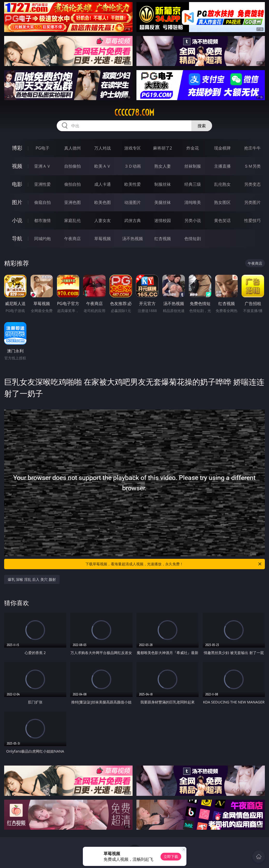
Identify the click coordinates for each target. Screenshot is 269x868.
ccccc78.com (134, 113)
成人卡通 (103, 184)
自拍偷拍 (72, 166)
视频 (17, 166)
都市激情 (42, 220)
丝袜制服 (193, 166)
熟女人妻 (163, 166)
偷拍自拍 (72, 184)
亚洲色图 (72, 202)
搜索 (202, 126)
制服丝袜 (163, 184)
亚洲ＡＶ (42, 166)
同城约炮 (42, 239)
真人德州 (72, 148)
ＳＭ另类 (252, 166)
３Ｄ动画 (133, 166)
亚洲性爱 (42, 184)
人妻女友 (103, 220)
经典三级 (193, 184)
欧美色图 (103, 202)
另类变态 (252, 184)
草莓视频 (103, 239)
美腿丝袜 (163, 202)
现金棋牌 (222, 148)
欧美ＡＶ (103, 166)
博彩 (17, 148)
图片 (17, 202)
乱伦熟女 (222, 184)
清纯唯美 (193, 202)
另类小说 (193, 220)
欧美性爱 (133, 184)
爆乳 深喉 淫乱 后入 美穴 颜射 (32, 579)
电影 (17, 184)
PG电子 (42, 148)
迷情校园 (163, 220)
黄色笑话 (222, 220)
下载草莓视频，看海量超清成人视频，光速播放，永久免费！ (174, 564)
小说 (17, 220)
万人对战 (103, 148)
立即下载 (171, 856)
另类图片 (252, 202)
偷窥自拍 (42, 202)
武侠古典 (133, 220)
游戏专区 (133, 148)
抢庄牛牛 (252, 148)
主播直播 (222, 166)
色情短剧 (193, 239)
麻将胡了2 (162, 148)
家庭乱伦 (72, 220)
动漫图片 (133, 202)
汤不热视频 (133, 239)
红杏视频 (163, 239)
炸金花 (193, 148)
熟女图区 (222, 202)
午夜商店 (72, 239)
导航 (17, 238)
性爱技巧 (252, 220)
